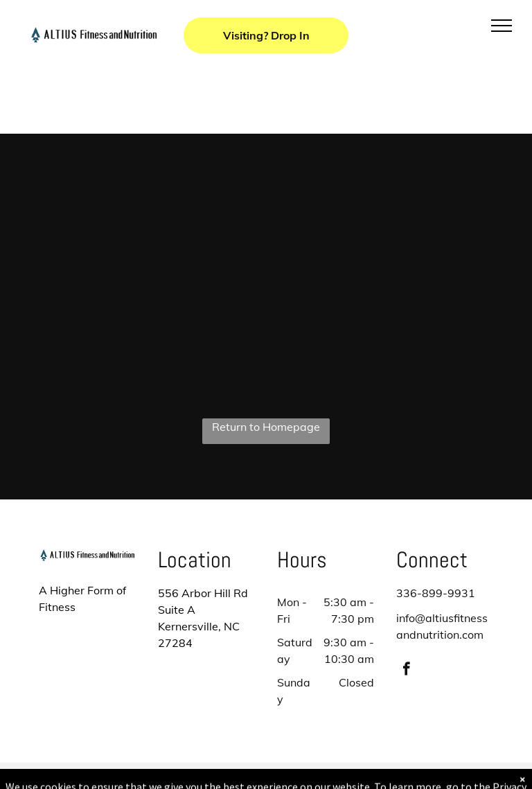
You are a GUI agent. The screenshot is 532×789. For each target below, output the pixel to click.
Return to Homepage (266, 427)
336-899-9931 (436, 593)
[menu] (502, 26)
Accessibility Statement (294, 776)
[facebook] (406, 671)
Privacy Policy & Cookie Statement (180, 776)
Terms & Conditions (380, 776)
